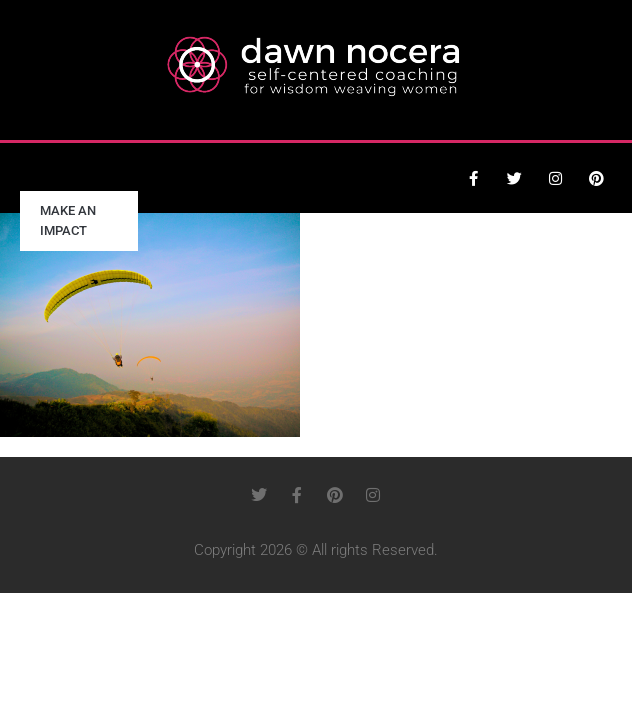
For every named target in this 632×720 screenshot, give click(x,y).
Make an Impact (68, 220)
